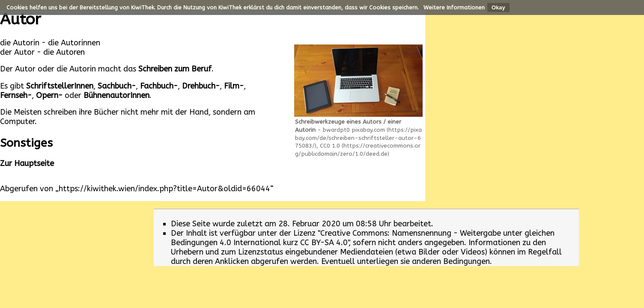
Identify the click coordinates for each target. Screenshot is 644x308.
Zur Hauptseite (27, 163)
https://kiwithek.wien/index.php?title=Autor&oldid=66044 (164, 189)
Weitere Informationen (454, 7)
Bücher (106, 112)
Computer (17, 121)
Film (232, 86)
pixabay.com (368, 130)
